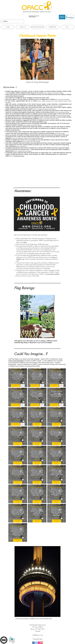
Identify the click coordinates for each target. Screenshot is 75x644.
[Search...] (12, 21)
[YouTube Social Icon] (41, 643)
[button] (23, 27)
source (45, 122)
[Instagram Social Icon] (39, 643)
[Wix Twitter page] (36, 643)
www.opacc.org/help (53, 274)
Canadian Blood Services (19, 156)
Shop (25, 242)
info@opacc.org (37, 635)
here (19, 341)
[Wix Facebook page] (33, 643)
